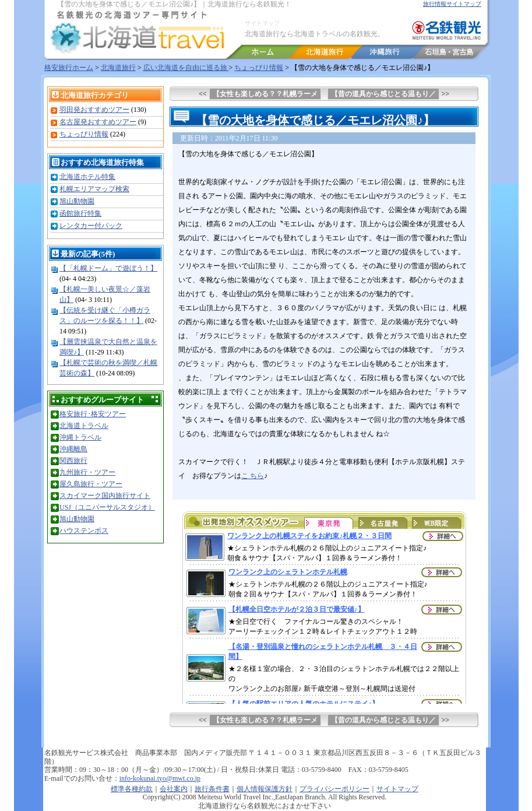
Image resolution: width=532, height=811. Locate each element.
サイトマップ (262, 23)
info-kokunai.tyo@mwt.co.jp (160, 778)
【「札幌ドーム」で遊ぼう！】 (108, 268)
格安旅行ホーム (69, 68)
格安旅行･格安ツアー (93, 414)
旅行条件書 (212, 789)
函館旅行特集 (80, 213)
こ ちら (253, 476)
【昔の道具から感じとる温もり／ (383, 94)
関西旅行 (73, 461)
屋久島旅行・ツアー (91, 484)
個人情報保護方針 (265, 789)
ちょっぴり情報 (259, 68)
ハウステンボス (84, 531)
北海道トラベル (84, 426)
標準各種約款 (132, 789)
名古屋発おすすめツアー (98, 122)
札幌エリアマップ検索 (94, 189)
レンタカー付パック (91, 226)
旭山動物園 (77, 201)
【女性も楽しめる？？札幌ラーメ (265, 94)
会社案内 (174, 789)
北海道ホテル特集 (87, 177)
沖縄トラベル (80, 437)
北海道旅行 (118, 68)
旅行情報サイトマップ (452, 4)
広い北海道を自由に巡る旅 (186, 68)
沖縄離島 (73, 449)
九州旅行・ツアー (87, 472)
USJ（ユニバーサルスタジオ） (107, 507)
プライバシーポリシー (334, 789)
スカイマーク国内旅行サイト (105, 496)
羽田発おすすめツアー (94, 110)
